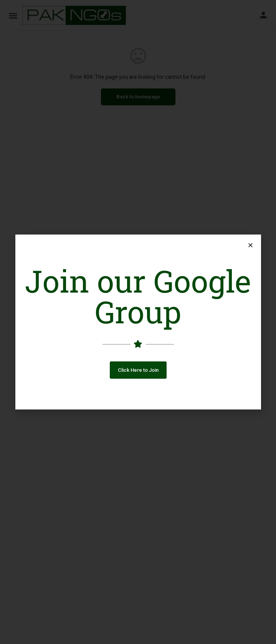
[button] (138, 370)
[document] (138, 322)
